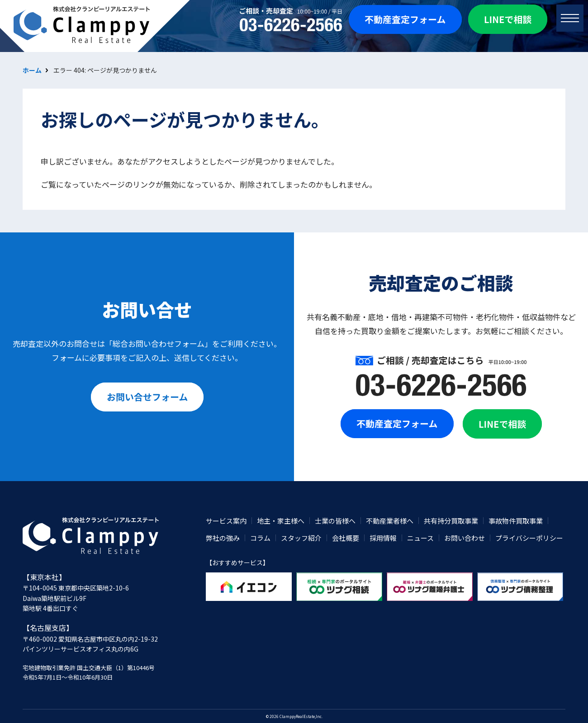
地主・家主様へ (281, 521)
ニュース (420, 538)
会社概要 (346, 538)
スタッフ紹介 (301, 538)
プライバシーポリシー (529, 538)
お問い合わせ (465, 538)
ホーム (32, 70)
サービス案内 (226, 521)
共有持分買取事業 (451, 521)
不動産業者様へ (390, 521)
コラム (260, 538)
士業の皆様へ (335, 521)
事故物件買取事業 (516, 521)
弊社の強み (223, 538)
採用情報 (383, 538)
